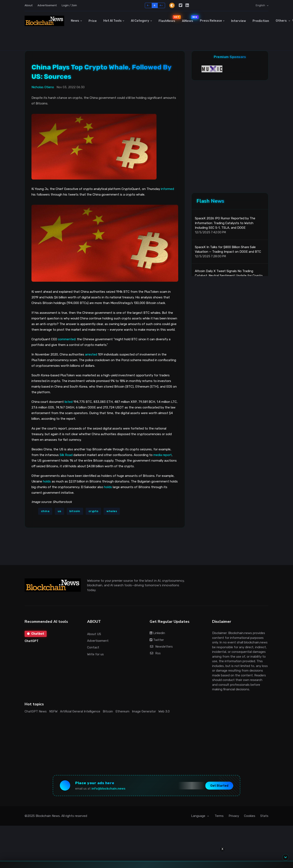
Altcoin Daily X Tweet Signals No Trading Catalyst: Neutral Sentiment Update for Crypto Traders (229, 276)
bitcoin (75, 511)
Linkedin (157, 633)
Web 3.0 (164, 711)
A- (148, 5)
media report (163, 455)
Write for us (95, 654)
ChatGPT (32, 641)
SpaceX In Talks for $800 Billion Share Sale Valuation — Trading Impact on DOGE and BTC (228, 249)
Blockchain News (48, 816)
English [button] (261, 5)
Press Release (211, 21)
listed (69, 402)
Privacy (234, 816)
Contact (93, 647)
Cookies (250, 816)
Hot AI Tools (113, 21)
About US (94, 634)
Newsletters (161, 647)
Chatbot (36, 634)
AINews (189, 19)
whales (112, 511)
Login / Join (69, 5)
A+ (161, 5)
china (45, 511)
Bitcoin (108, 711)
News (75, 21)
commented (67, 339)
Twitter (157, 640)
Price (93, 21)
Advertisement (47, 5)
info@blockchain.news (108, 789)
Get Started (219, 786)
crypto (93, 511)
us (59, 511)
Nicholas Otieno (43, 87)
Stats (264, 816)
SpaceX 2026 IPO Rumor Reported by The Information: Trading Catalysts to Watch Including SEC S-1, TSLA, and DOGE (225, 223)
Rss (155, 653)
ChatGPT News (36, 711)
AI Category (140, 21)
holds (47, 481)
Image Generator (144, 711)
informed (167, 189)
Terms (219, 816)
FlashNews (169, 19)
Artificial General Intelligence (80, 711)
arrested (91, 354)
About (29, 5)
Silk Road (66, 455)
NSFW (53, 711)
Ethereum (122, 711)
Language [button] (199, 816)
